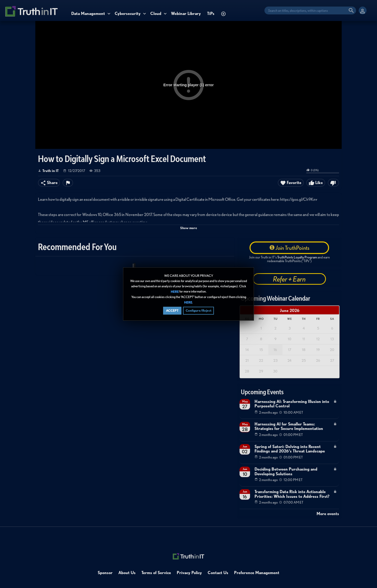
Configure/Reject (198, 311)
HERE (175, 292)
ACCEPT (172, 311)
